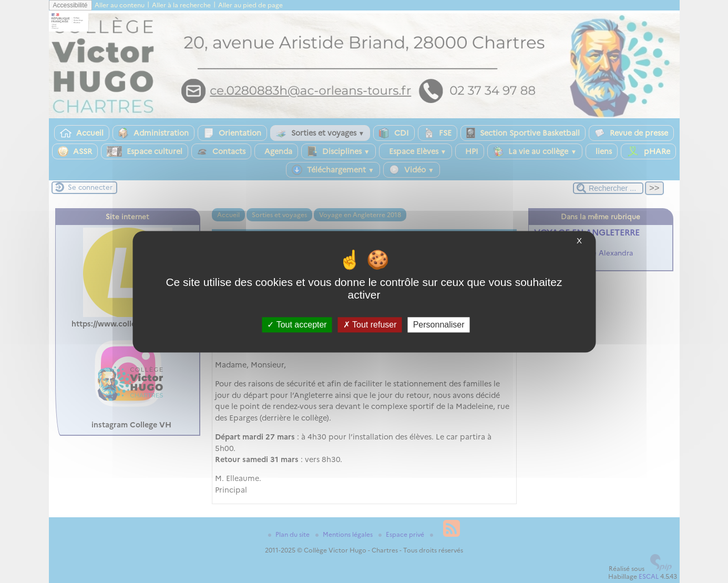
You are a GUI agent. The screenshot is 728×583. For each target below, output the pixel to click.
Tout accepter (297, 325)
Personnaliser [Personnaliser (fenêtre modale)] (439, 325)
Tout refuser (370, 325)
